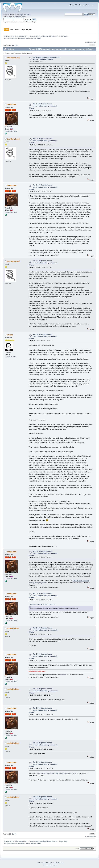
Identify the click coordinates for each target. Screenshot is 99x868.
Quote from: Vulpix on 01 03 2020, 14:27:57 (42, 604)
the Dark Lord (13, 58)
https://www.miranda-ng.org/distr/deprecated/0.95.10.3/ (56, 773)
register (28, 15)
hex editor (63, 675)
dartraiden (12, 104)
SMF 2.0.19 (41, 863)
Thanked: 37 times (11, 356)
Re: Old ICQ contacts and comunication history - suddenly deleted (43, 106)
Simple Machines (58, 863)
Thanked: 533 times (11, 131)
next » (94, 42)
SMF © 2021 (49, 863)
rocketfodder (13, 628)
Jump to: (77, 849)
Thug (55, 546)
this (74, 115)
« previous (88, 42)
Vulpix (10, 335)
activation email (20, 17)
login (22, 15)
